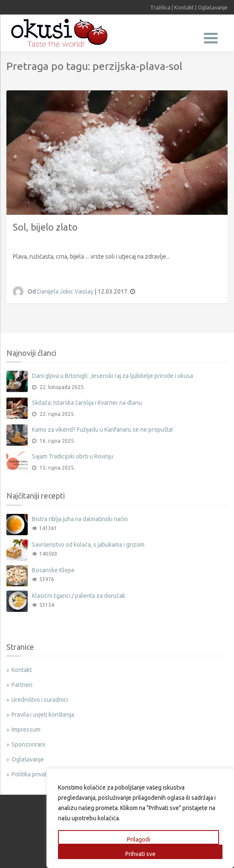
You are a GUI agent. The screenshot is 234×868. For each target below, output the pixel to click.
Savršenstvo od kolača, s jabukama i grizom (88, 545)
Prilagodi (139, 839)
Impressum (26, 730)
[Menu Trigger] (211, 37)
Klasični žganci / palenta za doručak (79, 596)
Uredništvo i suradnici (40, 700)
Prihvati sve (140, 854)
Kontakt (184, 7)
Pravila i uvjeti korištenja (43, 715)
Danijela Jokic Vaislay (66, 291)
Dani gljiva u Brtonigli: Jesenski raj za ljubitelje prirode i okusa (113, 376)
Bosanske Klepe (53, 570)
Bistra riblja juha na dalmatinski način (80, 519)
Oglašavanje (213, 7)
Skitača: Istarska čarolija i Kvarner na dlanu (87, 403)
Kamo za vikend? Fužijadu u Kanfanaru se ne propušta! (103, 430)
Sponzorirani (28, 744)
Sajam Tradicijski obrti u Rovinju (73, 456)
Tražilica (160, 7)
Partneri (22, 685)
